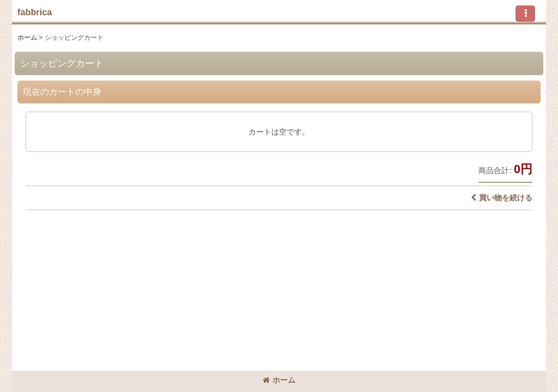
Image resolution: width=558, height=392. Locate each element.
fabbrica (35, 12)
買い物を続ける (502, 198)
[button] (525, 14)
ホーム (279, 380)
